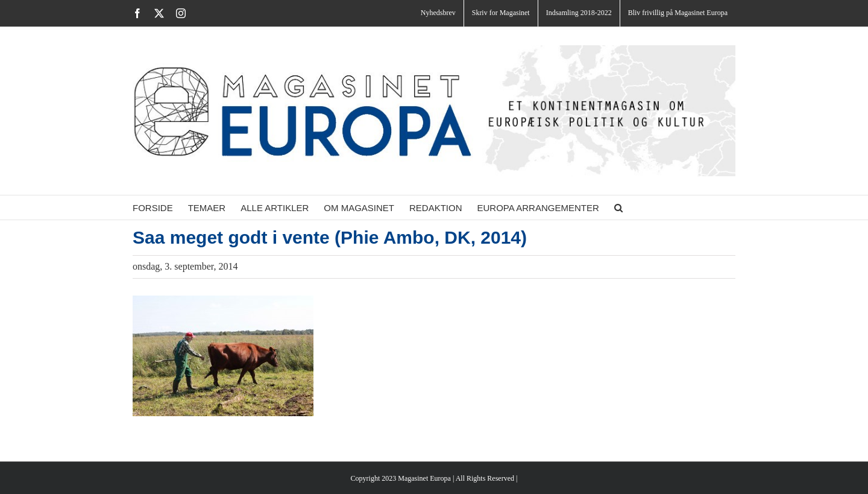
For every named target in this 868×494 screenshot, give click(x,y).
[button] (618, 207)
